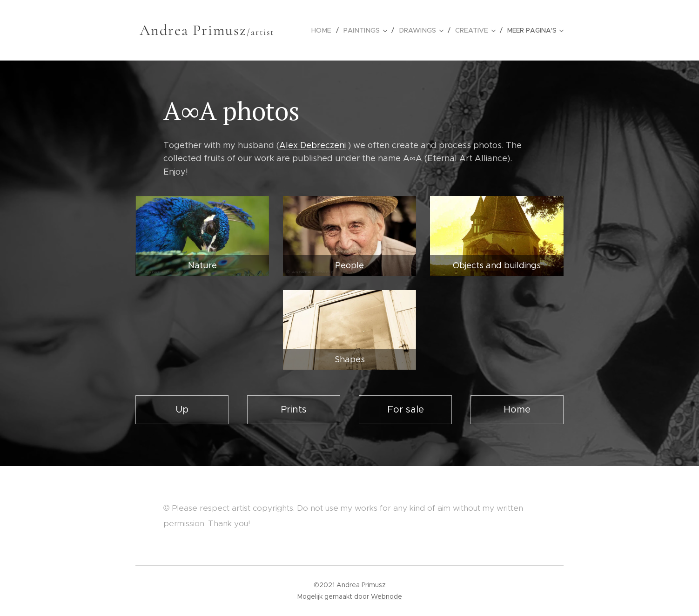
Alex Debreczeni (313, 145)
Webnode (386, 596)
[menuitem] (329, 30)
